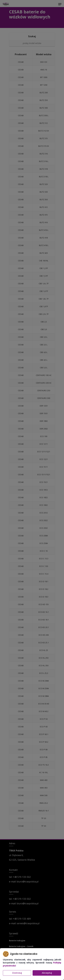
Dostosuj (17, 973)
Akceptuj (47, 973)
